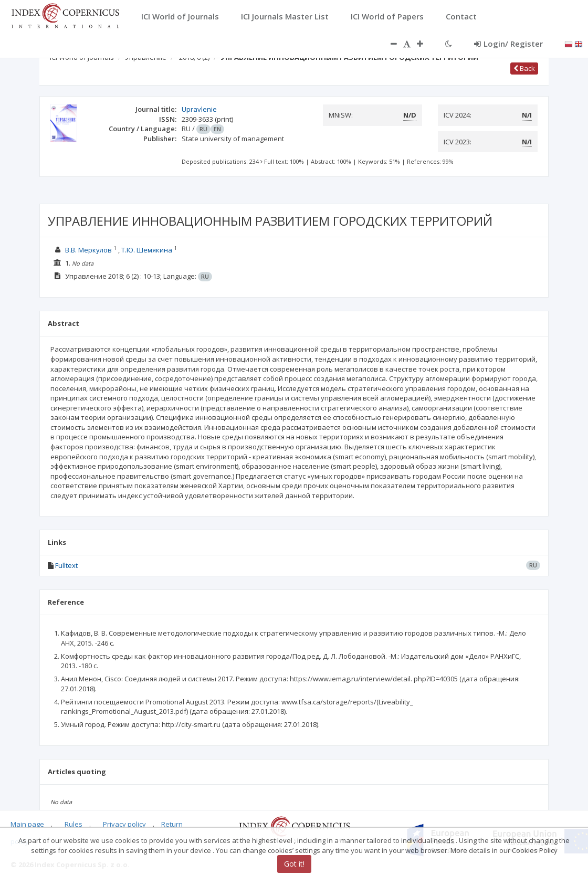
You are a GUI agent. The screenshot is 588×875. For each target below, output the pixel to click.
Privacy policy (124, 824)
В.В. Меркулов (88, 250)
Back (524, 68)
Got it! (294, 864)
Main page (27, 824)
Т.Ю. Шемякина (147, 250)
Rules (73, 824)
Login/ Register (508, 44)
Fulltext (66, 565)
